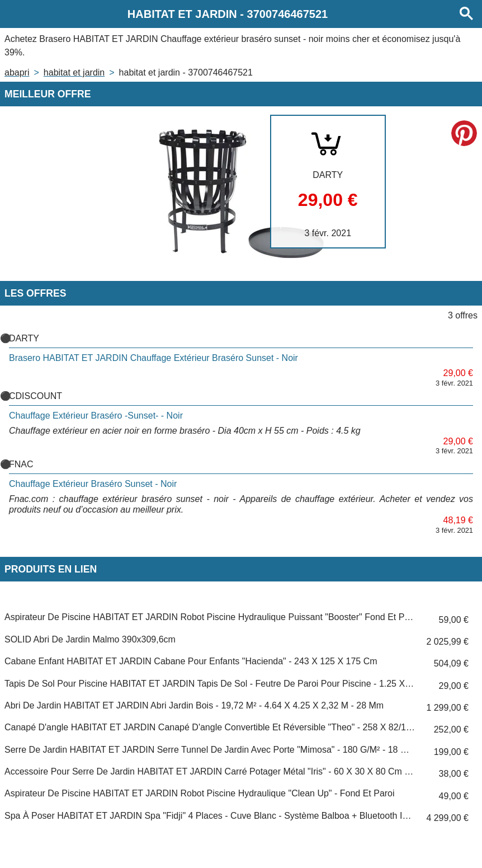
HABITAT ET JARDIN (74, 72)
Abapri (17, 72)
